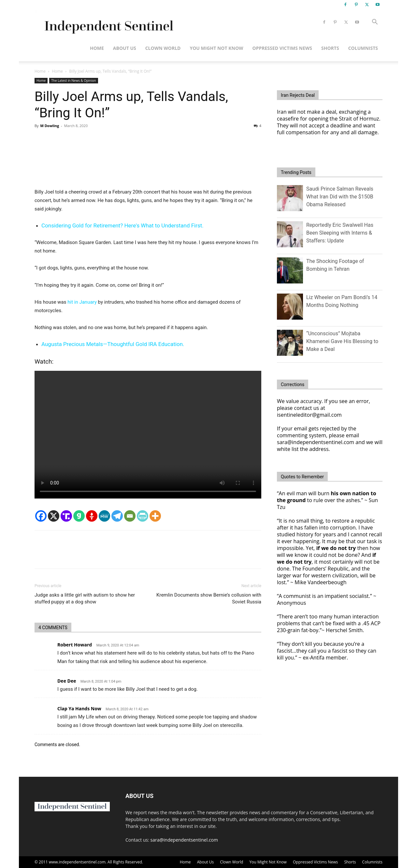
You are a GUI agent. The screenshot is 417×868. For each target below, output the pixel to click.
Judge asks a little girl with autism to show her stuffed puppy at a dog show (85, 598)
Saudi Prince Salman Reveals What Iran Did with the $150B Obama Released (340, 197)
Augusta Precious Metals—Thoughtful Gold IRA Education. (113, 344)
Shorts (330, 48)
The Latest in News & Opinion (73, 80)
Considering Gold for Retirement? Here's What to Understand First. (122, 225)
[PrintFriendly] (143, 516)
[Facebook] (41, 516)
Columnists (363, 48)
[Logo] (108, 22)
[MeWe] (104, 516)
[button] (375, 23)
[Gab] (79, 516)
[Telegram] (117, 516)
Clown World (163, 48)
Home (97, 48)
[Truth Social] (66, 516)
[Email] (130, 516)
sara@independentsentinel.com (184, 840)
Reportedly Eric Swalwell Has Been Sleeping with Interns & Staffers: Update (340, 233)
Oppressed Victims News (282, 48)
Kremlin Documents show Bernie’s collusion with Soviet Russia (209, 598)
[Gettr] (92, 516)
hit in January (82, 302)
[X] (54, 516)
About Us (125, 48)
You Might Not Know (216, 48)
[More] (155, 516)
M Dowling (50, 126)
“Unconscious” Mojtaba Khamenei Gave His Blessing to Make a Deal (342, 341)
